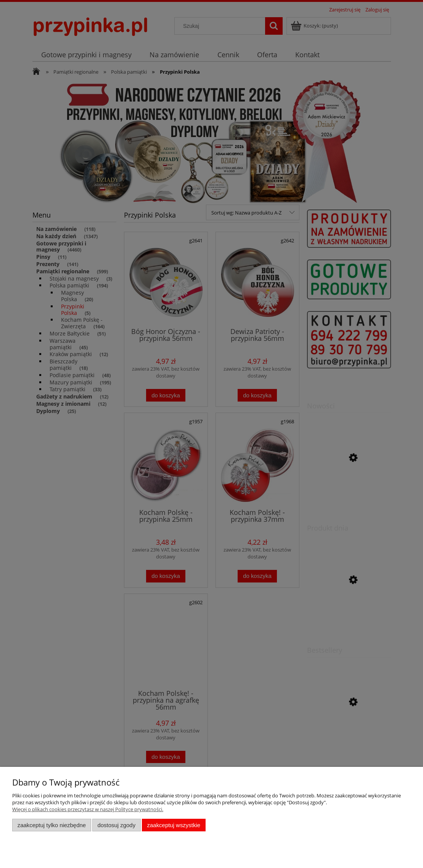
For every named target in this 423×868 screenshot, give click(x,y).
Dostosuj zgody (116, 825)
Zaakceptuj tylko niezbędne (52, 825)
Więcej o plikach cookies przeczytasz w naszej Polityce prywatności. (88, 809)
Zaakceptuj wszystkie (174, 825)
